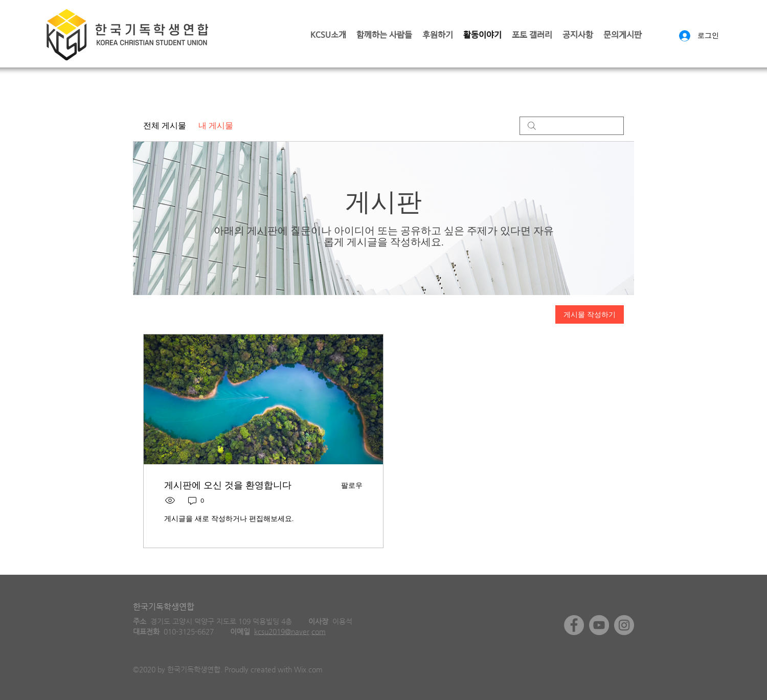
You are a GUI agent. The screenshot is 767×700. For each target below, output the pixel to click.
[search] (572, 126)
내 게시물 (216, 126)
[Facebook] (574, 625)
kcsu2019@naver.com (290, 631)
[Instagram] (624, 625)
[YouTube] (599, 625)
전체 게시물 (165, 126)
